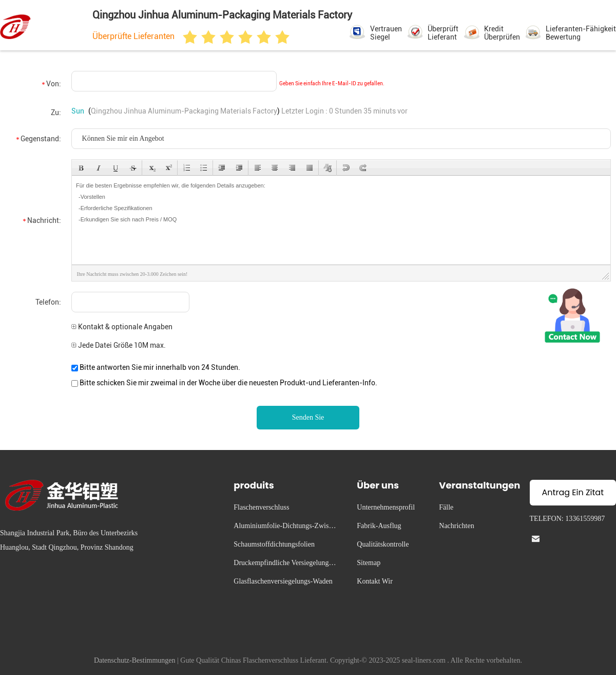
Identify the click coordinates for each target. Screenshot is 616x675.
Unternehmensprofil (386, 507)
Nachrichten (456, 526)
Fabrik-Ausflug (379, 526)
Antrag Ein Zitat (573, 492)
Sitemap (369, 563)
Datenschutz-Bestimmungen (135, 660)
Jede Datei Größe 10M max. (119, 345)
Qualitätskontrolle (383, 544)
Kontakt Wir (375, 581)
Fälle (446, 507)
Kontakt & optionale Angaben (122, 327)
